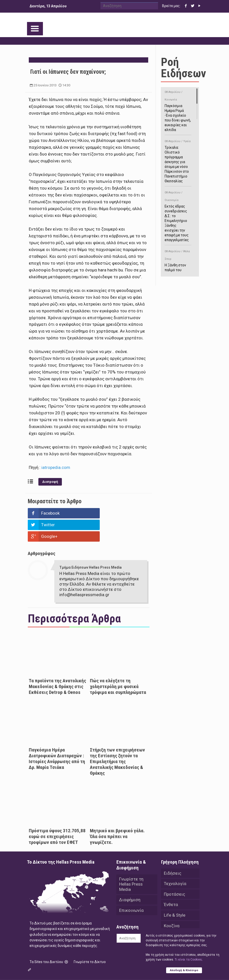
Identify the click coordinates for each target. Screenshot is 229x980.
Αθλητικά (173, 914)
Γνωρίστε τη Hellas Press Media (131, 861)
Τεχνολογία (175, 861)
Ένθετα (171, 882)
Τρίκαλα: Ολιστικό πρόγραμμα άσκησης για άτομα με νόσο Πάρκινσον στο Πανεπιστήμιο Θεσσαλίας (178, 160)
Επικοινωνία (131, 888)
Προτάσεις (174, 871)
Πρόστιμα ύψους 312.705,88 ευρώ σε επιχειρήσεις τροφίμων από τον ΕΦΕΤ (57, 813)
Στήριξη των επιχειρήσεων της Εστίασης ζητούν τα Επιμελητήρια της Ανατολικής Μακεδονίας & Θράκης (117, 738)
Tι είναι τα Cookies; (188, 960)
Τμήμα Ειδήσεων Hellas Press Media (91, 544)
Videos (171, 924)
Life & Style (175, 892)
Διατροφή (50, 482)
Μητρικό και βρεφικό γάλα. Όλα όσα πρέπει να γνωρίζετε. (117, 813)
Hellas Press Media (92, 967)
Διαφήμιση (130, 877)
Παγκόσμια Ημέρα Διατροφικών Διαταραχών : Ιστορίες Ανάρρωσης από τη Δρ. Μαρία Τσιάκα (57, 735)
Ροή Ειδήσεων (183, 68)
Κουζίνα (172, 903)
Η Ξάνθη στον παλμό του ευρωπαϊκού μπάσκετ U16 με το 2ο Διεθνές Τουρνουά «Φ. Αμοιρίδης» (178, 272)
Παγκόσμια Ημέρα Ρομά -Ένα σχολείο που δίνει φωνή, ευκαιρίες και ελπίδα (178, 110)
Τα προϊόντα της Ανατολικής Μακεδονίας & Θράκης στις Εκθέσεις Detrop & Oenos (57, 663)
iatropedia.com (56, 467)
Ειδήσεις (173, 850)
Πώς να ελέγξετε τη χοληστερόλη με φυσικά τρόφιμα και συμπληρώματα (118, 663)
